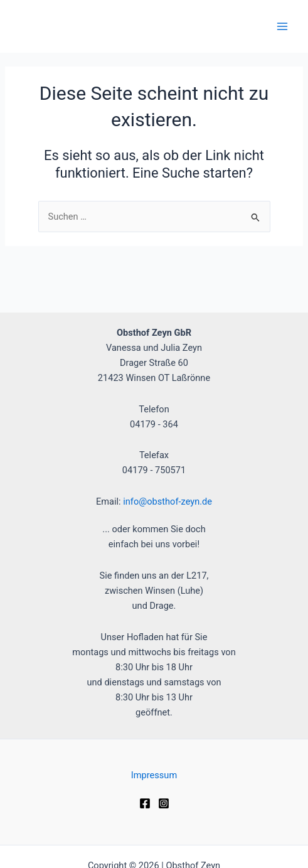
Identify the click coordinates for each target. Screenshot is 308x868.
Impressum (154, 775)
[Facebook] (145, 803)
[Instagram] (164, 803)
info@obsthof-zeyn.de (167, 501)
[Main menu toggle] (282, 26)
